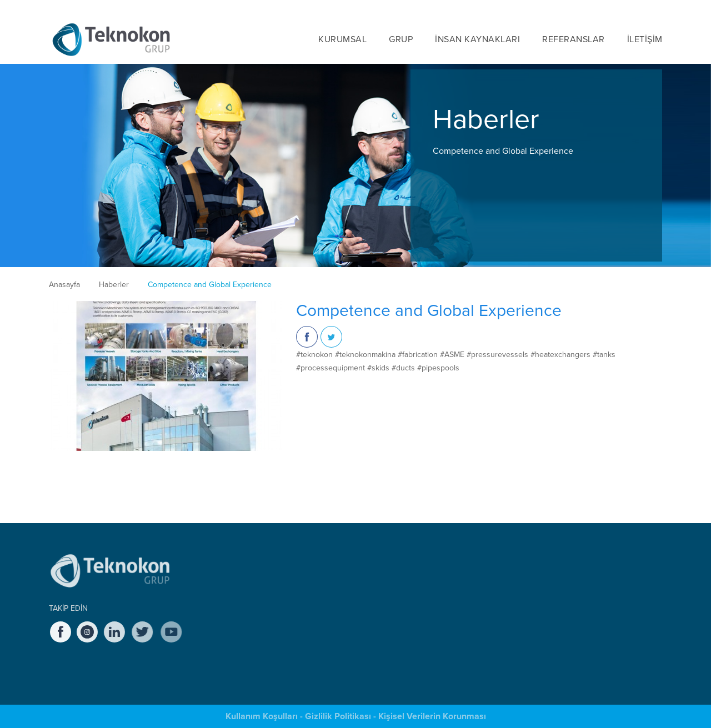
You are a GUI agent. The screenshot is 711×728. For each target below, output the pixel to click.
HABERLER (510, 7)
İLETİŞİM (645, 39)
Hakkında (228, 576)
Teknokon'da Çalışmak (471, 576)
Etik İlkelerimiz (236, 627)
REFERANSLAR (574, 39)
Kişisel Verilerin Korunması (432, 716)
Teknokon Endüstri (355, 588)
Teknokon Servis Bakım (361, 601)
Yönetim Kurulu (238, 601)
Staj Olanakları (459, 601)
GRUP (401, 39)
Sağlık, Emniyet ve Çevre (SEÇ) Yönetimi (260, 657)
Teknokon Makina (353, 576)
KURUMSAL (342, 39)
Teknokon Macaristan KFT (365, 614)
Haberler (114, 284)
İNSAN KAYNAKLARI (477, 39)
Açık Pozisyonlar (463, 588)
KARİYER (564, 7)
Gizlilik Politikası (338, 716)
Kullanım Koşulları (262, 716)
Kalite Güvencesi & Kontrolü (256, 639)
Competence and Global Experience (210, 284)
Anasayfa (64, 284)
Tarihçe (225, 588)
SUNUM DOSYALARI (580, 571)
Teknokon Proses (352, 627)
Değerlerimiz (234, 614)
